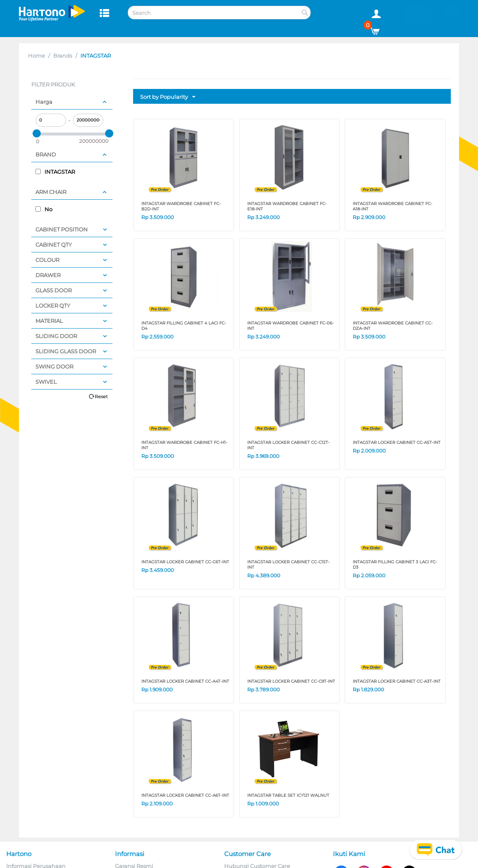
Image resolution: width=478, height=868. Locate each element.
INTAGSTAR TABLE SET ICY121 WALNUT (288, 795)
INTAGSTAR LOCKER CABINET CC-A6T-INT (185, 795)
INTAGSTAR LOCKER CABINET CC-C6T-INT (185, 562)
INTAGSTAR (55, 172)
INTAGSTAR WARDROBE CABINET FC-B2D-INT (181, 206)
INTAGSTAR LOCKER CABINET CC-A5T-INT (397, 442)
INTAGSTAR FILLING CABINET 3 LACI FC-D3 (395, 565)
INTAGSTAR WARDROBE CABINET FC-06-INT (291, 326)
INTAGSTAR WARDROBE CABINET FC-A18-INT (392, 206)
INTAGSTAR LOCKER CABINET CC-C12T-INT (288, 445)
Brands (63, 56)
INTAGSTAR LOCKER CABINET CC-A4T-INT (185, 681)
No (44, 209)
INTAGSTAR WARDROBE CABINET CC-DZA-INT (393, 326)
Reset (101, 397)
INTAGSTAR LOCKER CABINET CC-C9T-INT (291, 681)
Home (36, 56)
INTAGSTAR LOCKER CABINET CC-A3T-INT (397, 681)
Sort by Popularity (168, 97)
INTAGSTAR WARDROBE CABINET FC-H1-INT (184, 445)
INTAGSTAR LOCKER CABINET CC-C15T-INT (288, 565)
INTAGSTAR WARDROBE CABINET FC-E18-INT (287, 206)
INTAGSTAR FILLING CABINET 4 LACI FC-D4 (184, 326)
